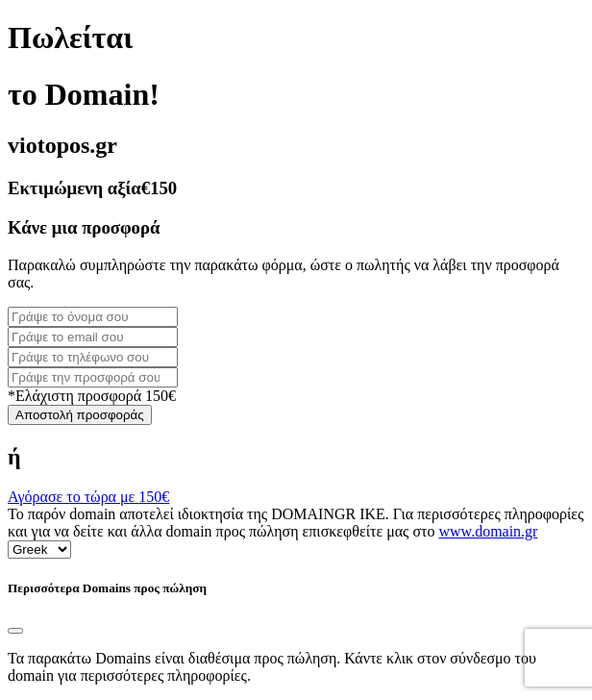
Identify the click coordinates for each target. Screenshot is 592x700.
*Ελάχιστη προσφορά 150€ (92, 396)
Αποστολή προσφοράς (80, 415)
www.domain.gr (489, 531)
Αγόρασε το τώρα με (88, 497)
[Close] (15, 631)
